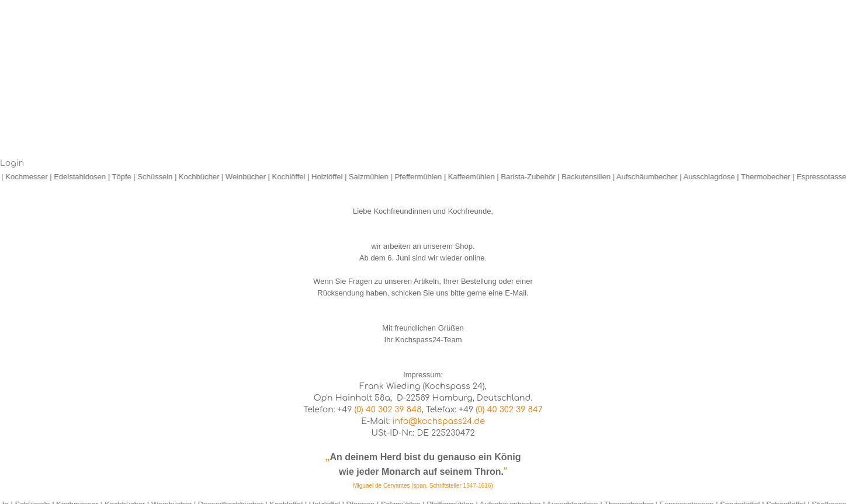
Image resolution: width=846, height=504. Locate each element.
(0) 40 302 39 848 (388, 410)
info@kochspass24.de (438, 421)
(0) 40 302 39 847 (509, 410)
